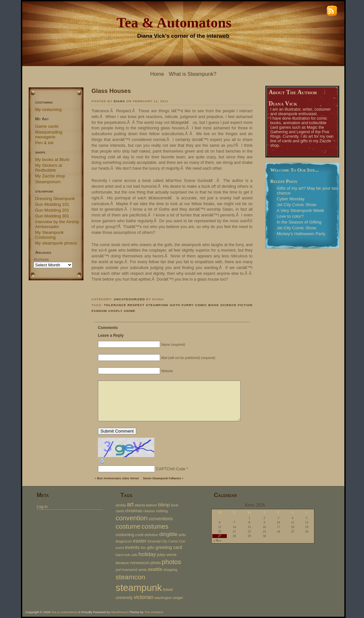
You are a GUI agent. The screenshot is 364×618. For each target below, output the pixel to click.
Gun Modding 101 (52, 204)
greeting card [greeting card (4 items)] (169, 547)
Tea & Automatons (174, 23)
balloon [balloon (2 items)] (151, 505)
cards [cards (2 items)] (120, 511)
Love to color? (290, 216)
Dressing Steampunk (55, 199)
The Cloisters (154, 612)
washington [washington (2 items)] (163, 598)
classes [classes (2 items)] (149, 511)
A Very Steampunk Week (300, 210)
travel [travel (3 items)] (168, 590)
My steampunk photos (56, 243)
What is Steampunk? (193, 74)
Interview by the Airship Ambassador (57, 224)
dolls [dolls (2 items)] (182, 535)
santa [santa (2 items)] (142, 570)
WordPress (119, 612)
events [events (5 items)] (132, 547)
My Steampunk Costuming (49, 235)
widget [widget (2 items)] (178, 598)
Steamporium (48, 182)
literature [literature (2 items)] (122, 563)
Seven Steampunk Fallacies (162, 478)
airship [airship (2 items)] (121, 505)
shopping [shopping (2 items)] (170, 570)
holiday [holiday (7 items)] (147, 554)
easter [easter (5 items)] (140, 541)
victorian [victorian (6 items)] (144, 597)
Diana (119, 101)
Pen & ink (44, 143)
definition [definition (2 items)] (152, 535)
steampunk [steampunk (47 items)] (139, 588)
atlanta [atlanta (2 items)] (140, 505)
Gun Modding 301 (52, 216)
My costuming (48, 110)
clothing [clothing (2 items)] (162, 511)
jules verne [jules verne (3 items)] (167, 555)
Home (157, 74)
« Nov (217, 541)
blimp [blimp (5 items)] (164, 505)
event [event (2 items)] (120, 548)
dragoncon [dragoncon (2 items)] (124, 541)
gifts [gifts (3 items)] (151, 548)
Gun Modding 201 (52, 210)
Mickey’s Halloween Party (301, 234)
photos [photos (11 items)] (171, 562)
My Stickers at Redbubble (49, 168)
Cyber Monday (291, 199)
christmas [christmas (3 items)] (134, 511)
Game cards (47, 126)
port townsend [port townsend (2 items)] (126, 570)
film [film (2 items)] (144, 548)
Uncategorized (129, 299)
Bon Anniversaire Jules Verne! (118, 478)
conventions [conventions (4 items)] (161, 519)
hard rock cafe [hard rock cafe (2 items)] (127, 555)
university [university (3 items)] (124, 598)
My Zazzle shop (50, 176)
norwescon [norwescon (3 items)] (140, 563)
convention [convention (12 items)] (132, 518)
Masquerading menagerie (49, 135)
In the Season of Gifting (299, 222)
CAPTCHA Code (171, 469)
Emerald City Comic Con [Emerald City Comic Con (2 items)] (166, 541)
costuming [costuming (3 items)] (125, 535)
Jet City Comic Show (297, 205)
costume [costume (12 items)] (128, 526)
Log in (42, 507)
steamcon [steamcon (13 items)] (130, 577)
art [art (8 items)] (130, 504)
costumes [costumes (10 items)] (155, 526)
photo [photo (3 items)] (156, 563)
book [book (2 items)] (175, 505)
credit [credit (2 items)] (139, 535)
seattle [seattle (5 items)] (155, 569)
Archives (41, 260)
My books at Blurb (52, 159)
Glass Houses (111, 91)
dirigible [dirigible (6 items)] (169, 534)
